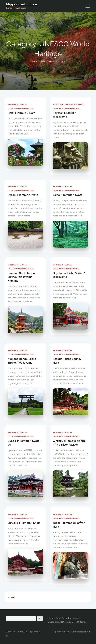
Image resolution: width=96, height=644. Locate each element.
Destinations (54, 622)
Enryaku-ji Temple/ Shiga (24, 523)
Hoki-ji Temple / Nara (22, 113)
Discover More (69, 622)
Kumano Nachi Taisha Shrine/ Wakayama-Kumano (21, 277)
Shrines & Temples (17, 105)
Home (51, 618)
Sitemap (82, 622)
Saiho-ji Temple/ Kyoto (68, 195)
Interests (77, 618)
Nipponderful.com (22, 4)
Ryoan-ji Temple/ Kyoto (23, 195)
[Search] (40, 618)
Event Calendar (63, 618)
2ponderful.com (62, 632)
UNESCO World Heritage (21, 108)
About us (11, 632)
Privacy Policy (24, 632)
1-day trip (58, 105)
